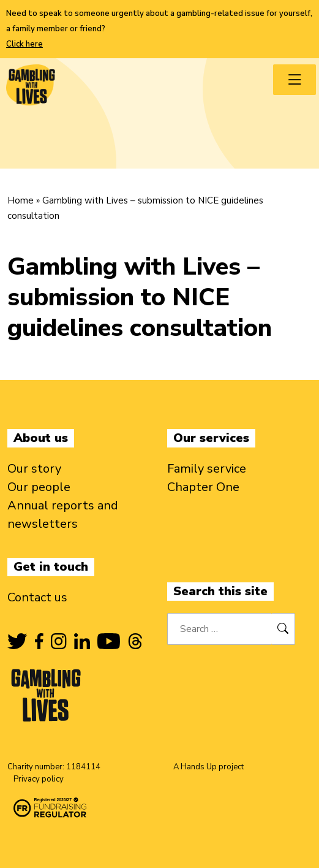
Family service (207, 469)
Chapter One (203, 487)
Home (21, 200)
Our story (34, 469)
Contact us (37, 597)
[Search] (283, 629)
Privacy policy (39, 779)
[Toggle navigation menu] (295, 80)
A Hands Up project (208, 767)
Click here (24, 44)
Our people (39, 487)
